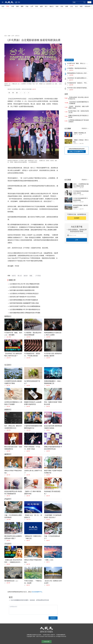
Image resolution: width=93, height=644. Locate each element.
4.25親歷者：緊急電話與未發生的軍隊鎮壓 (77, 68)
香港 (37, 6)
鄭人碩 (20, 276)
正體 (16, 2)
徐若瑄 (14, 276)
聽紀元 (52, 6)
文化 (72, 6)
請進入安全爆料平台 (77, 152)
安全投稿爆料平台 (37, 592)
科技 (62, 6)
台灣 (32, 6)
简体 (19, 2)
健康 (41, 6)
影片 (46, 6)
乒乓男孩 (38, 276)
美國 (17, 6)
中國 (12, 6)
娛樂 (67, 6)
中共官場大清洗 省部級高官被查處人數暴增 (77, 88)
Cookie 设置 (46, 642)
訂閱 (77, 240)
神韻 (81, 6)
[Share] (5, 337)
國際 (22, 6)
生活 (76, 6)
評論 (27, 6)
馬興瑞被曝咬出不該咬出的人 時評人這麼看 (77, 73)
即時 (8, 6)
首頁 (3, 6)
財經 (57, 6)
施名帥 (26, 276)
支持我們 (77, 218)
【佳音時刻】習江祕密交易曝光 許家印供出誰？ (77, 78)
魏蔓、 (32, 276)
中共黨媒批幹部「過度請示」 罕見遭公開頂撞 (77, 83)
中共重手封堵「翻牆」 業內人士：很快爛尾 (77, 64)
